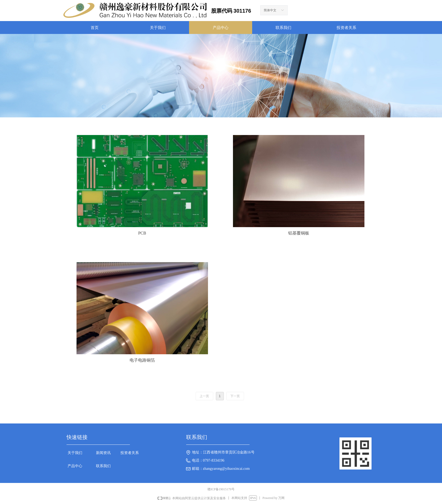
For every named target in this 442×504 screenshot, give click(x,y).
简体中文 (270, 10)
